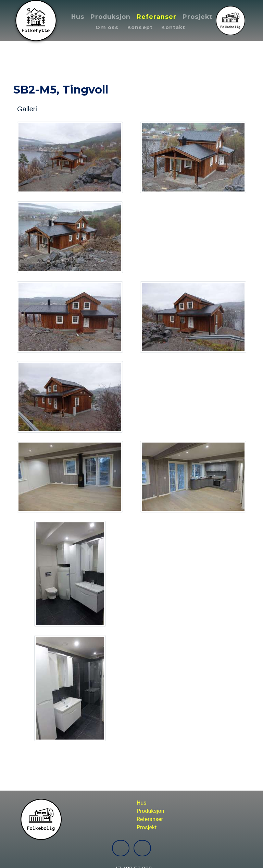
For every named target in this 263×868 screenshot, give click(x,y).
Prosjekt (198, 17)
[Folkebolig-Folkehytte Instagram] (142, 848)
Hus (78, 17)
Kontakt (173, 27)
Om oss (107, 27)
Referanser (156, 17)
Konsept (140, 27)
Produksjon (111, 17)
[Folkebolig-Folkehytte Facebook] (121, 848)
